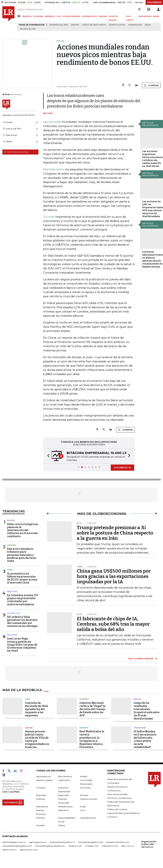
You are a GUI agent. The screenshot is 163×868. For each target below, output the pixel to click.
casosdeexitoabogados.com (17, 846)
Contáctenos (114, 791)
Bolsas (11, 520)
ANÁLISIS (103, 16)
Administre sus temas (16, 152)
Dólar (148, 25)
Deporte (84, 728)
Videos (62, 825)
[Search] (139, 9)
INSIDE (156, 16)
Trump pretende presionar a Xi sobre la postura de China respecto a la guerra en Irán (115, 533)
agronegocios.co (38, 842)
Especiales (63, 795)
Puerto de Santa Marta (94, 25)
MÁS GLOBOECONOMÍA (141, 659)
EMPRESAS (50, 16)
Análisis (84, 776)
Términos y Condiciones (119, 798)
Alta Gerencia (65, 776)
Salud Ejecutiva (88, 818)
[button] (47, 456)
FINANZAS (27, 16)
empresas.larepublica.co (62, 842)
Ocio (83, 810)
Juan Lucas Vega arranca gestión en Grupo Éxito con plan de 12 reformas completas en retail (22, 645)
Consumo (41, 788)
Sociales (40, 825)
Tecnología (140, 728)
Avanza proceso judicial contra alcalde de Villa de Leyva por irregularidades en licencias (37, 739)
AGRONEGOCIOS (89, 16)
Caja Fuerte (64, 780)
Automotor (13, 613)
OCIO (59, 16)
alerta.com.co (9, 850)
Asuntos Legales (44, 780)
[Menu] (19, 16)
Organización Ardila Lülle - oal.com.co (149, 844)
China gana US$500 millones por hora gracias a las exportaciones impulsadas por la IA (114, 576)
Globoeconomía (88, 799)
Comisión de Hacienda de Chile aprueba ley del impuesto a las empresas (37, 709)
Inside (83, 807)
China (10, 570)
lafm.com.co (128, 846)
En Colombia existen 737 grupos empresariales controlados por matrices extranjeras (23, 600)
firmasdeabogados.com (91, 842)
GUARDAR (151, 85)
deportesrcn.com (29, 850)
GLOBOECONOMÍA (71, 16)
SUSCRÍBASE (154, 2)
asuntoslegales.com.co (14, 842)
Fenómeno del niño (59, 25)
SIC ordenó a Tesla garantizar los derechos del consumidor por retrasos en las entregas (22, 621)
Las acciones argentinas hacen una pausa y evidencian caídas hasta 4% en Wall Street (152, 159)
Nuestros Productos (117, 787)
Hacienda (12, 545)
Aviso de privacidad (117, 794)
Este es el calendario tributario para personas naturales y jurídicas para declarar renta (22, 555)
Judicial (29, 728)
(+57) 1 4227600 (11, 792)
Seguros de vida (28, 29)
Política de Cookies (117, 809)
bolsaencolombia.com (118, 842)
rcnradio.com (92, 846)
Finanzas (40, 799)
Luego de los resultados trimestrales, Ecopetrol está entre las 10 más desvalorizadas (147, 711)
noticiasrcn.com (110, 846)
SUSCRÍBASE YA (122, 467)
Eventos (84, 795)
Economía (85, 788)
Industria (12, 591)
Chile (27, 699)
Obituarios (63, 810)
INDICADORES (145, 16)
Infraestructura (65, 807)
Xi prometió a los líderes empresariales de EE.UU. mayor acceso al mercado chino (22, 578)
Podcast (40, 818)
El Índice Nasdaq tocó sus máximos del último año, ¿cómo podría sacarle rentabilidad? (145, 739)
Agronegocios (43, 776)
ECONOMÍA (38, 16)
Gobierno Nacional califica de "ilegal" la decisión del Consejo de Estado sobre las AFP (92, 709)
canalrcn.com (75, 846)
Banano (75, 25)
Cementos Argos (117, 25)
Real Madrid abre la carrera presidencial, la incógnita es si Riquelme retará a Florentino (92, 739)
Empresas (41, 795)
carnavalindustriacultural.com (50, 846)
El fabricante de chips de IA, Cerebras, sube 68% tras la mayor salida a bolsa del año (113, 624)
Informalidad (135, 25)
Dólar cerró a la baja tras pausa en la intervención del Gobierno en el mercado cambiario (23, 530)
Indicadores (42, 807)
